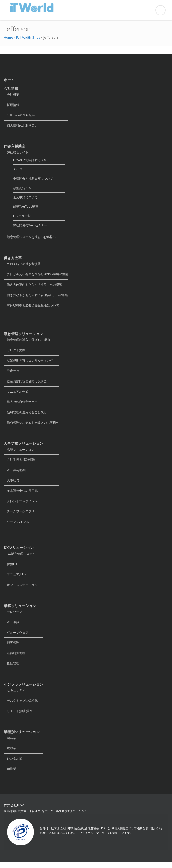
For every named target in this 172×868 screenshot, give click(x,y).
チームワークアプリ (19, 515)
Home (8, 37)
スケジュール (22, 170)
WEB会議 (12, 627)
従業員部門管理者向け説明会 (25, 384)
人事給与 (12, 484)
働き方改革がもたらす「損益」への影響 (33, 286)
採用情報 (12, 105)
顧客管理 (12, 647)
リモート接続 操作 (18, 716)
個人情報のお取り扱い (21, 126)
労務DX (10, 568)
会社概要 (12, 94)
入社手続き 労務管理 (20, 463)
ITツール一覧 (22, 217)
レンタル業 (13, 764)
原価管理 (12, 668)
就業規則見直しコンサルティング (28, 363)
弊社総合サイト (16, 153)
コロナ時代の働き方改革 (22, 265)
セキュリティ (15, 695)
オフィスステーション (21, 589)
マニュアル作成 (16, 394)
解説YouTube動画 (26, 208)
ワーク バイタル (16, 526)
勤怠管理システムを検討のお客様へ (30, 238)
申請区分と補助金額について (33, 179)
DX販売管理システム (20, 558)
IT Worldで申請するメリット (33, 160)
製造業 (10, 743)
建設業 (10, 754)
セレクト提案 (15, 352)
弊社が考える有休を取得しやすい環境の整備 (36, 276)
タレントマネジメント (21, 505)
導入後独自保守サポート (22, 405)
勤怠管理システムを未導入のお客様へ (31, 425)
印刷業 (10, 775)
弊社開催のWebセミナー (30, 226)
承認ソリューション (19, 452)
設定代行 (12, 373)
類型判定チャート (25, 189)
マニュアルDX (15, 579)
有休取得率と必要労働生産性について (31, 307)
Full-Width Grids (28, 37)
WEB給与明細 (15, 473)
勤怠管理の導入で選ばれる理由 (27, 342)
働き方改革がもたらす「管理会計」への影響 (36, 297)
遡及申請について (25, 198)
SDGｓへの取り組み (19, 115)
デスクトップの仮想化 (21, 706)
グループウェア (16, 637)
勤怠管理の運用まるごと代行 (25, 415)
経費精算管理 (15, 658)
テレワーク (13, 616)
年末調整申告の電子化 (21, 494)
